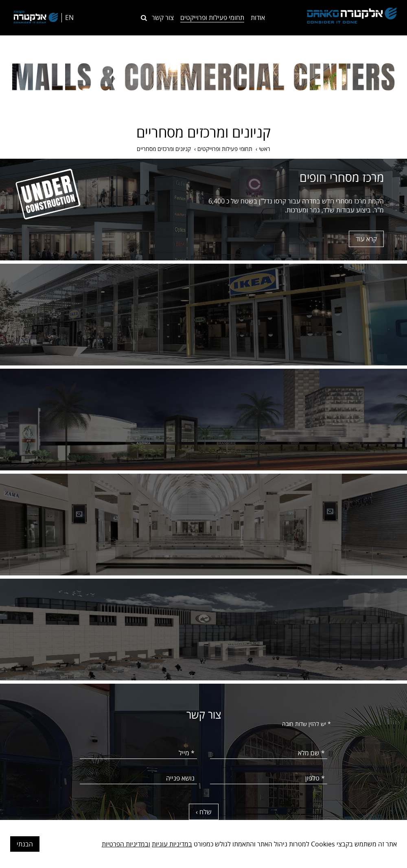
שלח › (204, 812)
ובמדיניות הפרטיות (126, 844)
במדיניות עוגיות (172, 844)
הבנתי (25, 844)
